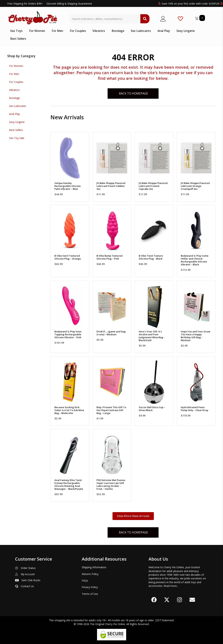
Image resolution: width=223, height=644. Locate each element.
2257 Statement (165, 620)
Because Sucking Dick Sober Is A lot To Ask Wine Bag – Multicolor (69, 410)
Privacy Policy (90, 587)
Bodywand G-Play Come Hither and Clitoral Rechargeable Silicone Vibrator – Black (195, 260)
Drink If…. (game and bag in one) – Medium (111, 333)
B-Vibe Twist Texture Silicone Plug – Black (151, 257)
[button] (154, 600)
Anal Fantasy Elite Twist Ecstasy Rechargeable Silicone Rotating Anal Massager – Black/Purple (69, 484)
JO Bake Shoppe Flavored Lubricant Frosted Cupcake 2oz (153, 186)
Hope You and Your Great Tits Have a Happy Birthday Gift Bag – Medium (196, 336)
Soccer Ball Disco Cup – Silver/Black (152, 409)
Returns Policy (90, 574)
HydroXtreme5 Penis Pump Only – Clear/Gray (195, 409)
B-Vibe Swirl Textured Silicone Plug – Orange (68, 257)
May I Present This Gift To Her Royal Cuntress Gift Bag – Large (111, 410)
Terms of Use (90, 594)
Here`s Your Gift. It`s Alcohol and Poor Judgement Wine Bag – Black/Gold (152, 336)
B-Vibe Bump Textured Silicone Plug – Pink (109, 257)
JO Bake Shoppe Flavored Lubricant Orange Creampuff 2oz (195, 186)
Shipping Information (94, 567)
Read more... (171, 586)
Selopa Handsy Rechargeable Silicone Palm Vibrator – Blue (68, 186)
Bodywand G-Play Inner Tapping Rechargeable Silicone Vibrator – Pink (68, 334)
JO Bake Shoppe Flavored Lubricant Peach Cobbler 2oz (111, 186)
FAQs (85, 581)
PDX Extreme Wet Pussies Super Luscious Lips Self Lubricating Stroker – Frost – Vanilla (111, 484)
